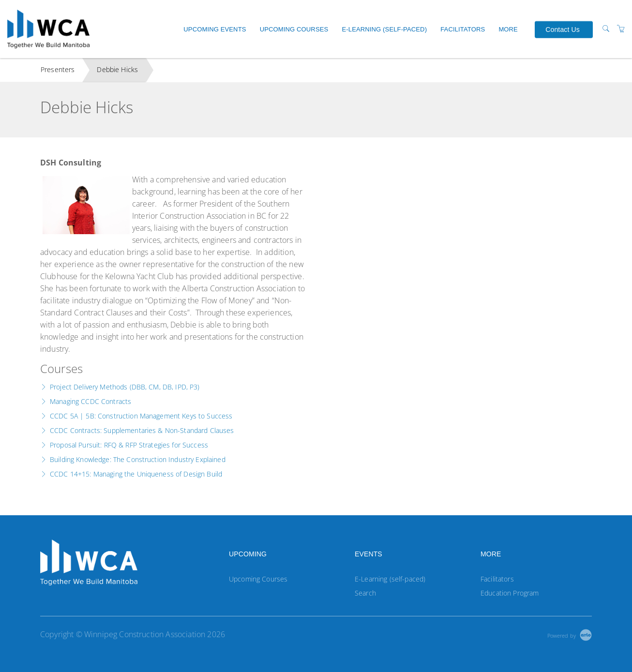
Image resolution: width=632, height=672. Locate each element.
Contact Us (563, 29)
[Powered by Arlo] (570, 635)
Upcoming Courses (294, 29)
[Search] (606, 29)
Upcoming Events (215, 29)
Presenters (58, 69)
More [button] (508, 29)
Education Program (510, 593)
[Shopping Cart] (621, 29)
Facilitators (463, 29)
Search (365, 593)
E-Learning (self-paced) (384, 29)
